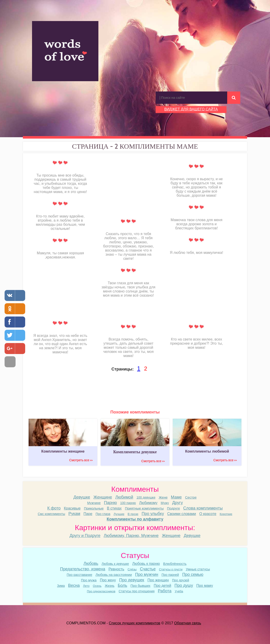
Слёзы (132, 569)
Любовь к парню (146, 564)
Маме (176, 497)
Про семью (193, 574)
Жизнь (110, 586)
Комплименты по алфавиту (135, 519)
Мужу (165, 503)
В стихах (114, 508)
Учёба (179, 591)
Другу (177, 503)
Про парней (170, 575)
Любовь (91, 563)
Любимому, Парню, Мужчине (131, 536)
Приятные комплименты (144, 508)
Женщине (103, 497)
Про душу (184, 585)
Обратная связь (188, 623)
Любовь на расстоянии (114, 575)
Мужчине (94, 503)
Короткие (226, 514)
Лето (86, 586)
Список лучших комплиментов (135, 623)
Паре (88, 514)
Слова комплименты (203, 508)
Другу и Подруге (85, 536)
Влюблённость (175, 564)
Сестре (191, 497)
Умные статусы (198, 569)
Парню (110, 503)
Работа (165, 591)
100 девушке (146, 497)
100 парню (128, 503)
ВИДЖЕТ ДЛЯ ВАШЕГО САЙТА (191, 109)
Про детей (162, 586)
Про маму (205, 586)
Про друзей (181, 580)
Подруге (174, 508)
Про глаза (103, 514)
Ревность (116, 569)
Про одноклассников (101, 591)
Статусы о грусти (171, 569)
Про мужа (89, 580)
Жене (163, 497)
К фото (54, 508)
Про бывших (140, 586)
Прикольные (94, 508)
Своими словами (182, 514)
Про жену (108, 580)
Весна (74, 585)
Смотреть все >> (81, 460)
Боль (123, 585)
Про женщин (158, 580)
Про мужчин (147, 574)
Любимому (148, 503)
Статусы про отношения (137, 591)
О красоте (208, 514)
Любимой (124, 497)
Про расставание (79, 575)
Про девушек (132, 580)
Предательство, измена (82, 569)
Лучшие (119, 514)
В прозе (133, 514)
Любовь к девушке (115, 564)
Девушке (82, 497)
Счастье (148, 569)
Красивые (72, 508)
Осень (97, 586)
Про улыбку (153, 514)
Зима (61, 586)
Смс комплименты (51, 514)
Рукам (74, 514)
